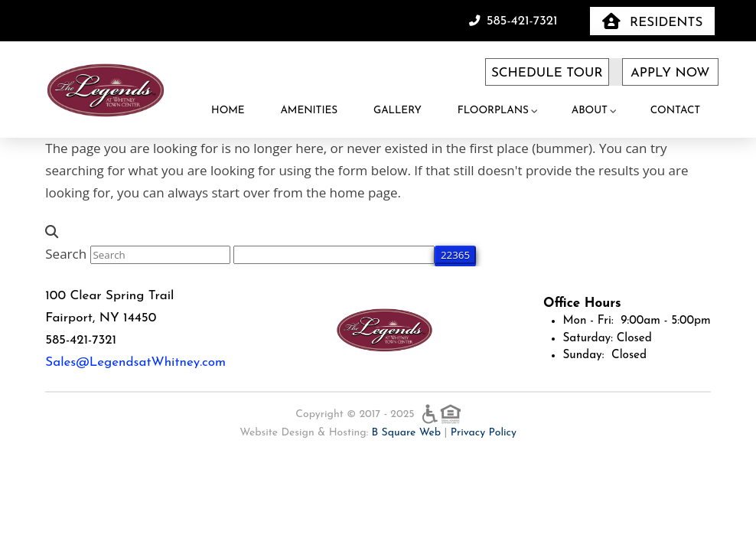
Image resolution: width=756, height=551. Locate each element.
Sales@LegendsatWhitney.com (135, 362)
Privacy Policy (484, 433)
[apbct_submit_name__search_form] (455, 255)
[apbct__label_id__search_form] (334, 255)
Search (66, 254)
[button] (652, 21)
